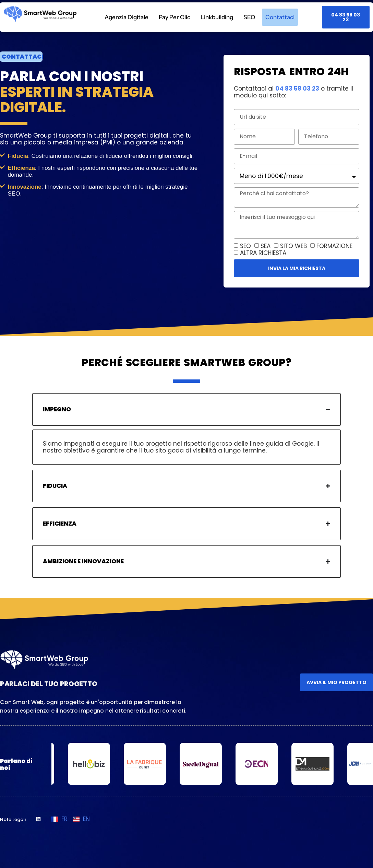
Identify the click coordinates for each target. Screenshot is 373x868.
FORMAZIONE (334, 246)
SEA (266, 246)
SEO (249, 17)
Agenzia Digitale (127, 17)
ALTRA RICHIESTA (263, 253)
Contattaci (280, 17)
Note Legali (13, 819)
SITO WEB (293, 246)
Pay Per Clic (175, 17)
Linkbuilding (217, 17)
